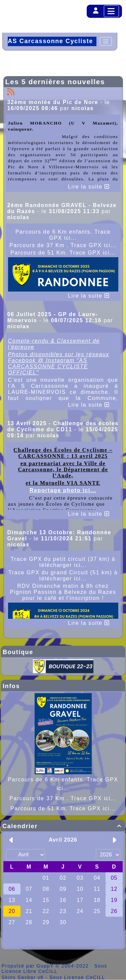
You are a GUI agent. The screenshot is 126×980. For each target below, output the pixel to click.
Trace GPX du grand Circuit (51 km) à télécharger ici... (63, 576)
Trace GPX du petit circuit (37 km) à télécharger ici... (63, 562)
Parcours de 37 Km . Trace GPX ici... (63, 798)
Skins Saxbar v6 (23, 977)
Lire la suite (89, 187)
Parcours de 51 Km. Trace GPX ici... (63, 808)
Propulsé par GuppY (29, 966)
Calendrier (63, 826)
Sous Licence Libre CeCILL (54, 969)
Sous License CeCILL (77, 977)
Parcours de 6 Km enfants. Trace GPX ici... (63, 235)
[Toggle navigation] (106, 41)
